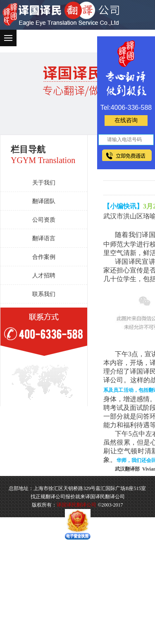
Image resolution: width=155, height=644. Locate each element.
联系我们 (44, 294)
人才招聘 (44, 276)
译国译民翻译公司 (76, 505)
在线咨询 (126, 120)
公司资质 (44, 220)
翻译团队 (44, 201)
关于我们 (44, 183)
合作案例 (44, 257)
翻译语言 (44, 238)
